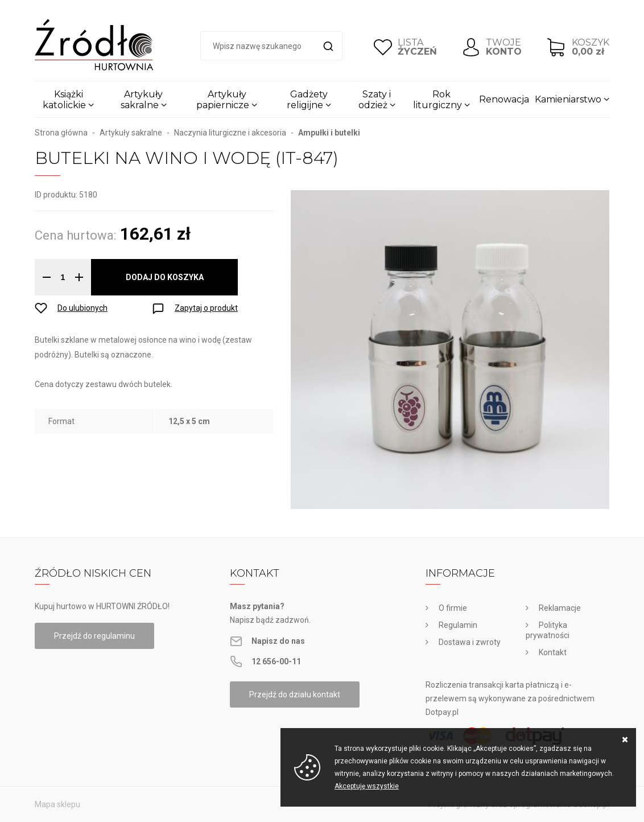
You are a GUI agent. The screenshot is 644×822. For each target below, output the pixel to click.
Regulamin (458, 625)
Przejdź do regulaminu (94, 636)
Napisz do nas (278, 641)
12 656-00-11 (276, 661)
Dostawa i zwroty (470, 642)
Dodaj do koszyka (165, 277)
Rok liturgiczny (437, 100)
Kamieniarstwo (568, 99)
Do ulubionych (82, 308)
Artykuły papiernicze (223, 100)
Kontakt (553, 652)
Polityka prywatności (548, 630)
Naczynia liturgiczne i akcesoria (230, 133)
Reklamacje (560, 608)
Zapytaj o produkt (206, 308)
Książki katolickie (64, 100)
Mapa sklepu (57, 804)
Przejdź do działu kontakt (295, 694)
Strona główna (61, 133)
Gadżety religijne (307, 100)
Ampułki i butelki (329, 133)
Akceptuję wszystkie (367, 786)
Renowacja (504, 99)
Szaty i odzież (375, 100)
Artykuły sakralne (142, 100)
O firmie (453, 608)
